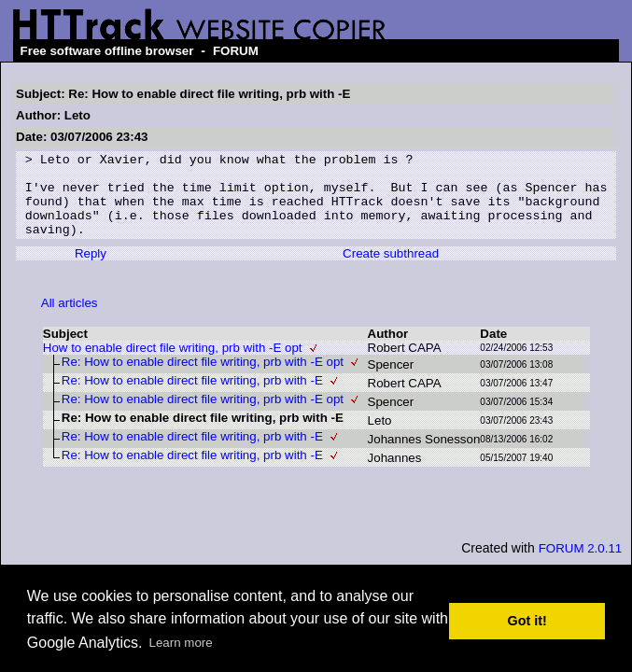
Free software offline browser (107, 51)
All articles (70, 320)
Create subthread (391, 270)
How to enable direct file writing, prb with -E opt (173, 364)
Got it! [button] (527, 621)
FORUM (236, 51)
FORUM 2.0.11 (581, 565)
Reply (91, 270)
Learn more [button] (181, 643)
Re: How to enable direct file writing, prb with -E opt (203, 378)
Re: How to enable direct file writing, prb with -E (192, 397)
